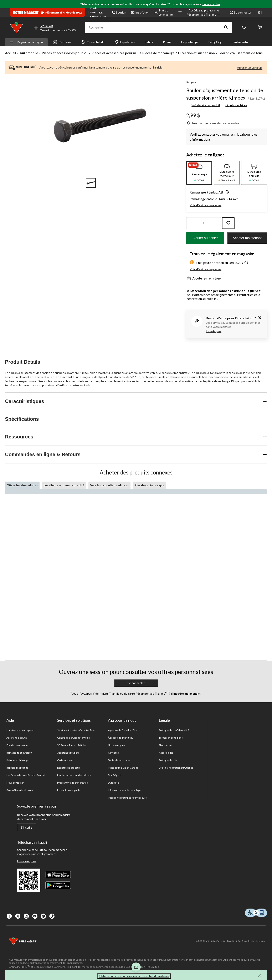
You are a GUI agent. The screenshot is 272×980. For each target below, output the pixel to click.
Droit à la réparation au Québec (176, 768)
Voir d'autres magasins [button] (206, 205)
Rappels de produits (17, 768)
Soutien (119, 12)
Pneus (167, 42)
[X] (18, 916)
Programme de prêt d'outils (73, 783)
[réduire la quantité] (217, 223)
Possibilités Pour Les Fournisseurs (127, 798)
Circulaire (62, 42)
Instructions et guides (69, 790)
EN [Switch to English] (260, 12)
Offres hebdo (93, 42)
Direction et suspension (196, 53)
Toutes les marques (119, 760)
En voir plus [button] (214, 331)
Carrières (113, 753)
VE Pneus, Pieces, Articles (72, 745)
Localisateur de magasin (20, 730)
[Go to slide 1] (91, 183)
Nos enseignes (116, 745)
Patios (149, 42)
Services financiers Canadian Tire (76, 730)
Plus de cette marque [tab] (149, 485)
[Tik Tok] (52, 916)
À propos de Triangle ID (121, 738)
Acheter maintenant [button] (247, 238)
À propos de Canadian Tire (123, 730)
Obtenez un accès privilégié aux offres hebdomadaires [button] (134, 976)
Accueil (11, 53)
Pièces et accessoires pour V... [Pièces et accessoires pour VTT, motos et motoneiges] (65, 53)
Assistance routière (68, 753)
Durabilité (113, 783)
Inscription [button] (140, 12)
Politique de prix (168, 760)
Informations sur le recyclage (124, 790)
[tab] (199, 173)
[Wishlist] (244, 28)
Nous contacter (15, 783)
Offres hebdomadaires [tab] (22, 485)
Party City (215, 42)
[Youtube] (35, 916)
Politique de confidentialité (174, 730)
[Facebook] (9, 916)
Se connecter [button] (241, 12)
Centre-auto (240, 42)
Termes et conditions (171, 738)
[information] (259, 318)
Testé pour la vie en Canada (123, 768)
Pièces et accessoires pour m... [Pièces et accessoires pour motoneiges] (115, 53)
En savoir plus (211, 4)
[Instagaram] (26, 916)
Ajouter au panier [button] (205, 238)
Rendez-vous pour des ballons (74, 775)
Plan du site (165, 745)
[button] (226, 27)
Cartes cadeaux (66, 760)
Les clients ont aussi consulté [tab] (64, 485)
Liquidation (125, 42)
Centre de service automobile (74, 738)
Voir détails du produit (206, 105)
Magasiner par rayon (26, 42)
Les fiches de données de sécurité (26, 775)
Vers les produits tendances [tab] (109, 485)
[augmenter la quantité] (190, 223)
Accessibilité (166, 753)
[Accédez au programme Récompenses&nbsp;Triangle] (204, 12)
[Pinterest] (43, 916)
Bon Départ (114, 775)
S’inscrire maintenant (186, 693)
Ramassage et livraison (19, 753)
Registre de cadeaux (69, 768)
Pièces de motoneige (158, 53)
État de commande (164, 12)
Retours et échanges (18, 760)
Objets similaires (236, 105)
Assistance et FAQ (17, 738)
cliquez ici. (211, 299)
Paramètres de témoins (20, 790)
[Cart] (260, 28)
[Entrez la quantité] (204, 223)
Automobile (29, 53)
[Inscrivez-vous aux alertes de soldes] (213, 123)
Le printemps (190, 42)
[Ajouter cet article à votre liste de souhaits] (228, 223)
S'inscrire (27, 828)
